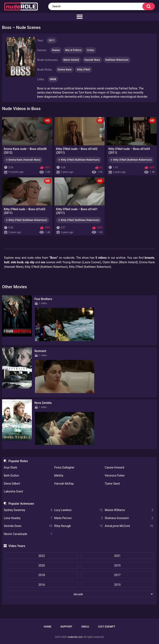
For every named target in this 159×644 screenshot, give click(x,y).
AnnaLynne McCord (129, 526)
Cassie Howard (114, 467)
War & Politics (73, 50)
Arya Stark (10, 467)
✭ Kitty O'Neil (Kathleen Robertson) (79, 160)
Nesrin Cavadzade (28, 534)
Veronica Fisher (115, 476)
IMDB (53, 79)
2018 (42, 575)
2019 (117, 566)
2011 (52, 40)
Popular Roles (18, 461)
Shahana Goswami (129, 518)
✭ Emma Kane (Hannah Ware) (23, 160)
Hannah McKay (64, 484)
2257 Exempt (107, 627)
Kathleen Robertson (117, 60)
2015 (117, 585)
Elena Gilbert (12, 484)
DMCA (85, 627)
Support (66, 627)
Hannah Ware (92, 60)
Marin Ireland (71, 60)
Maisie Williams (129, 510)
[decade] (80, 594)
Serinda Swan (28, 526)
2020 (42, 566)
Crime (90, 50)
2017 (117, 575)
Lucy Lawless (78, 510)
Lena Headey (28, 518)
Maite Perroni (78, 518)
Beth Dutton (11, 476)
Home (48, 627)
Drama (56, 50)
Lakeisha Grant (13, 491)
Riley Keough (78, 526)
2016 (42, 585)
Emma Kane (65, 70)
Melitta (59, 476)
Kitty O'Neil (83, 70)
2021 (117, 556)
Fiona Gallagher (64, 467)
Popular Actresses (21, 504)
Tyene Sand (112, 484)
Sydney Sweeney (28, 510)
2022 (42, 556)
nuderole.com (75, 637)
